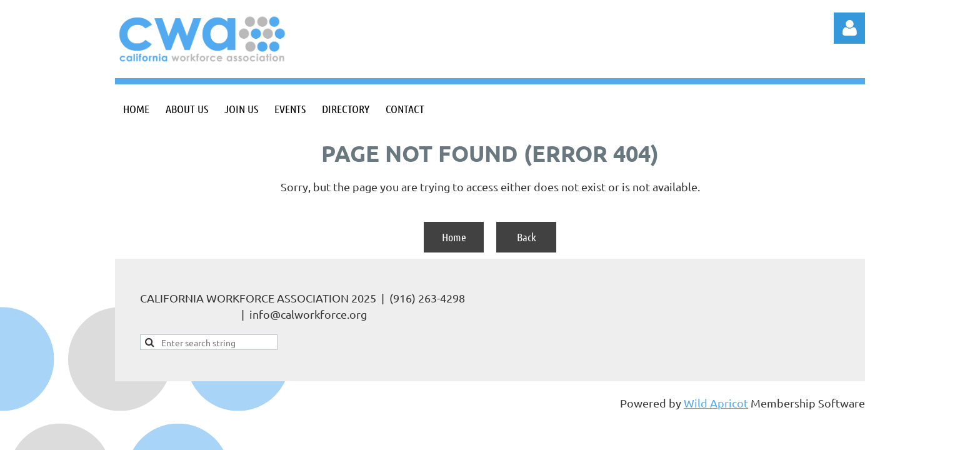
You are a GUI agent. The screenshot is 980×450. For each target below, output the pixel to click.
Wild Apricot (716, 403)
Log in (849, 28)
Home (454, 237)
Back (527, 237)
